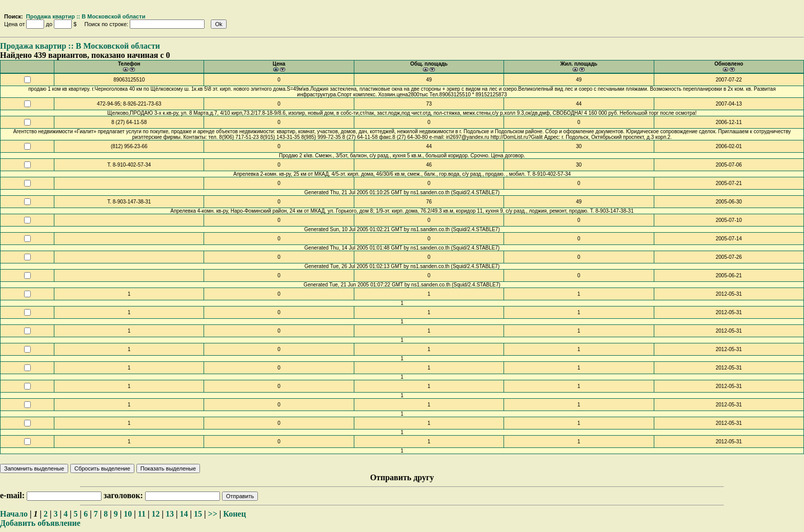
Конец (234, 514)
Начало (14, 514)
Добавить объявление (40, 523)
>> (213, 514)
